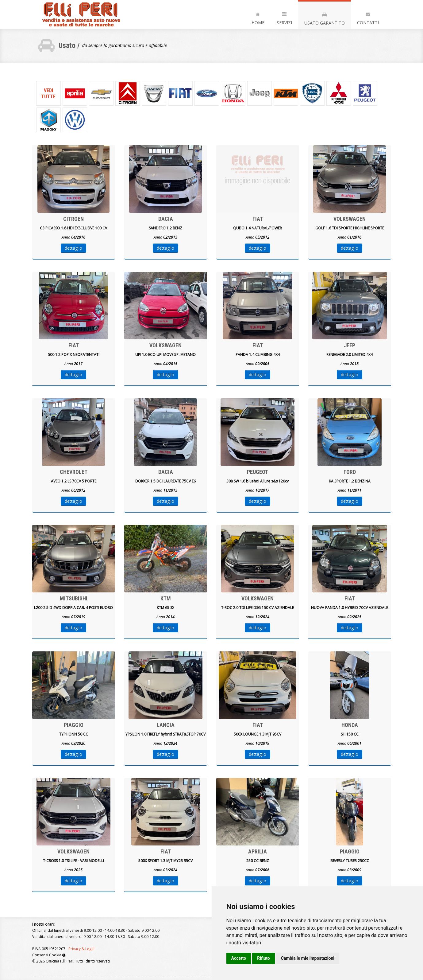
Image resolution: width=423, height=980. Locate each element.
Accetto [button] (239, 958)
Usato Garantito (325, 18)
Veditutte (48, 94)
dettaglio (73, 248)
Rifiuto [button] (263, 958)
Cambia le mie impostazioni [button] (308, 958)
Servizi (284, 18)
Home (258, 18)
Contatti (368, 18)
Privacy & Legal (81, 949)
